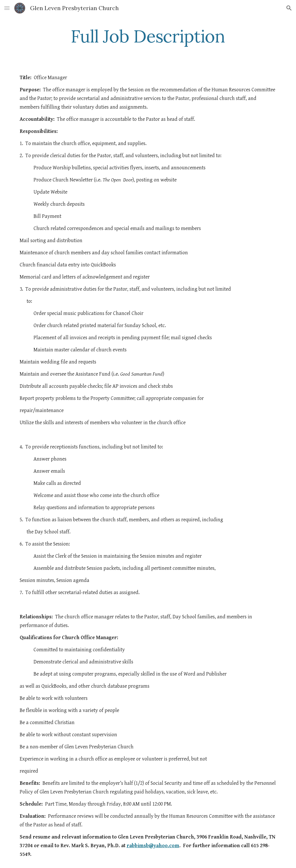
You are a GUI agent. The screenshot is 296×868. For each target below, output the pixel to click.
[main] (148, 36)
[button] (7, 8)
